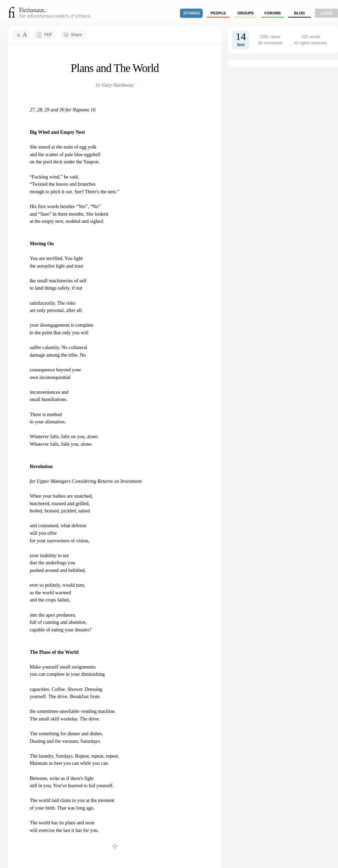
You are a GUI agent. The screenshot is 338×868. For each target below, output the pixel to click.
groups (246, 13)
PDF (48, 35)
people (218, 13)
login (326, 13)
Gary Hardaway (118, 85)
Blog (300, 13)
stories (192, 13)
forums (273, 13)
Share (76, 35)
